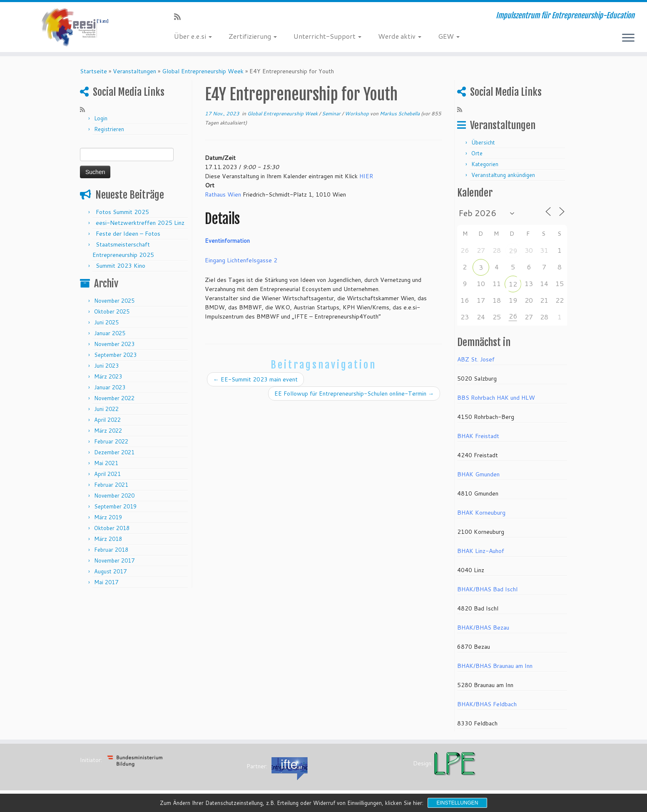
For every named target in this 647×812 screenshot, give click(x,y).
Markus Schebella (400, 113)
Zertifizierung (253, 36)
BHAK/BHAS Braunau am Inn (495, 666)
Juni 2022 (106, 409)
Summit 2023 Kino (121, 266)
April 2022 (107, 420)
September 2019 (115, 506)
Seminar (332, 113)
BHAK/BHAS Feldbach (487, 704)
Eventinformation (227, 241)
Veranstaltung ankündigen (503, 175)
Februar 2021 (111, 485)
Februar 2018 (111, 550)
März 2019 (108, 517)
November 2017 (114, 560)
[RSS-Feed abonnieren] (180, 17)
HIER (366, 176)
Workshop (357, 113)
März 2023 (108, 376)
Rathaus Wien (223, 194)
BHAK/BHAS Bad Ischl (487, 589)
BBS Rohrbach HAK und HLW (496, 398)
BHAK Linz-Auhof (481, 551)
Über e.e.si (193, 36)
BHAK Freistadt (478, 436)
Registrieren (109, 129)
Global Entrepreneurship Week (203, 71)
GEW (449, 36)
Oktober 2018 (112, 528)
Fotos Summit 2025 (122, 212)
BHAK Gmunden (478, 474)
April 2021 (107, 474)
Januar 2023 (110, 387)
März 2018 (108, 539)
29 (513, 250)
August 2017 (110, 571)
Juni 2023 (106, 366)
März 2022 (108, 431)
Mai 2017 (106, 582)
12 (513, 284)
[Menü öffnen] (628, 38)
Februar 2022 (111, 441)
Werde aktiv (400, 36)
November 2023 (114, 344)
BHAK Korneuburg (481, 513)
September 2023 (115, 355)
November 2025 (114, 301)
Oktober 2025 (112, 311)
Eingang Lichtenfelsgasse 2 (241, 260)
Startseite (93, 71)
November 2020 (114, 496)
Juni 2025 (106, 322)
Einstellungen (457, 803)
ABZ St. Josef (476, 359)
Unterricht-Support (327, 36)
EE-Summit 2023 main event (255, 379)
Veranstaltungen (134, 71)
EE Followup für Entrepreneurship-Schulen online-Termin (354, 394)
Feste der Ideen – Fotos (128, 234)
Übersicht (483, 142)
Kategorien (485, 164)
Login (101, 118)
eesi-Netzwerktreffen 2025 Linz (140, 223)
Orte (477, 153)
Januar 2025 (110, 333)
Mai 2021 (106, 463)
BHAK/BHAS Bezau (483, 628)
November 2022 (114, 398)
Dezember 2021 (114, 452)
